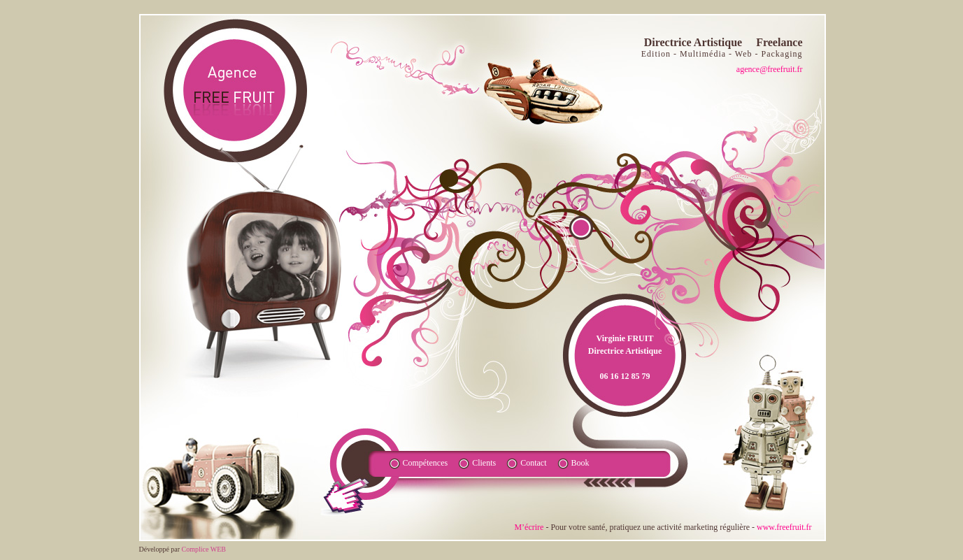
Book (580, 463)
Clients (484, 463)
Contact (533, 463)
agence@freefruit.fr (770, 69)
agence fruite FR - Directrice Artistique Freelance (235, 90)
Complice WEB (204, 549)
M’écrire (529, 527)
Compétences (426, 463)
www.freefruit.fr (784, 527)
